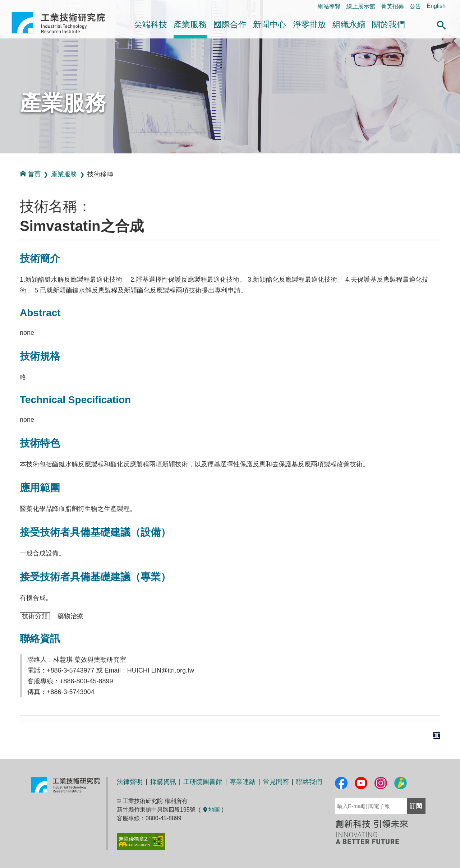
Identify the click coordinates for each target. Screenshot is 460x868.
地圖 (211, 810)
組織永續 (349, 24)
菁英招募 (392, 6)
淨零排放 (309, 24)
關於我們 (388, 24)
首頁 (30, 174)
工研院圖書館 (203, 782)
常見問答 (276, 782)
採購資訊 (163, 782)
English (436, 6)
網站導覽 (329, 6)
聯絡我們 (309, 782)
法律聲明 (130, 782)
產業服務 (190, 24)
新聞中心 (270, 24)
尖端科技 (151, 24)
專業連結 (243, 782)
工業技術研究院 (63, 23)
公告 (415, 6)
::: (2, 161)
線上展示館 (361, 6)
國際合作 (230, 24)
